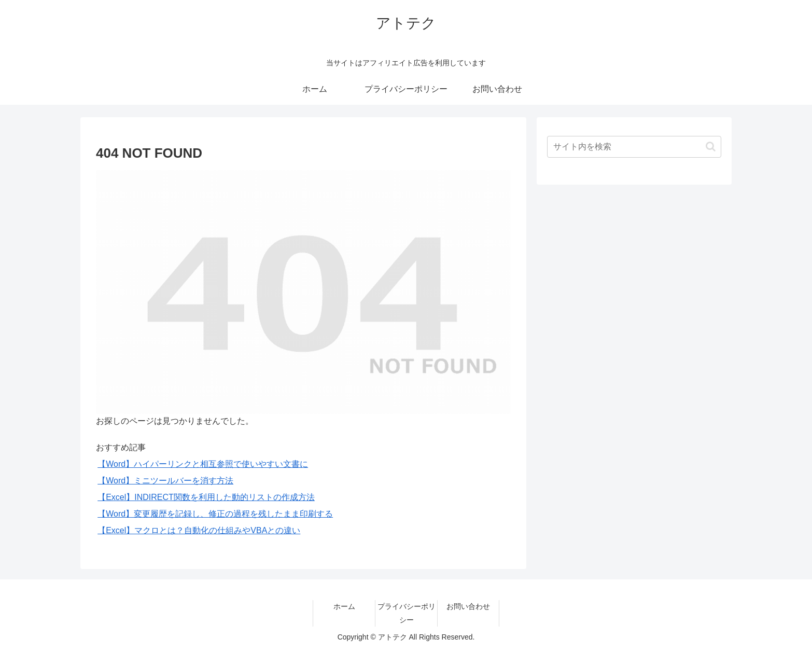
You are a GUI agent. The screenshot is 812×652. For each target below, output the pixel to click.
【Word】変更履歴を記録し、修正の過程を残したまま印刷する (215, 514)
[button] (711, 147)
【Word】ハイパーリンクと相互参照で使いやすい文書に (203, 464)
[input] (634, 147)
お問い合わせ (468, 606)
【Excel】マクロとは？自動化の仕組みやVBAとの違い (199, 530)
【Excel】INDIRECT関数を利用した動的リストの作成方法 (206, 497)
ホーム (344, 606)
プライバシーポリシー (407, 613)
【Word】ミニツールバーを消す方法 (165, 481)
